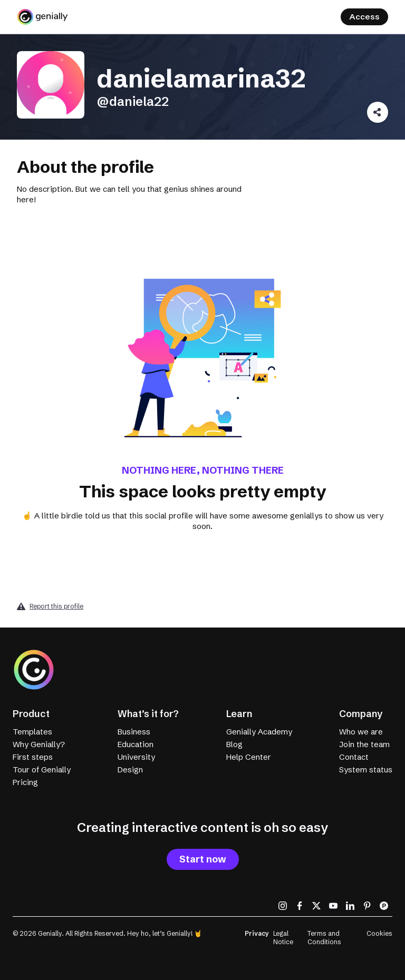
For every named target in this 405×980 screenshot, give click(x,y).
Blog (234, 744)
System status (366, 770)
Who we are (361, 732)
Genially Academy (259, 732)
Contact (354, 757)
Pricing (25, 782)
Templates (32, 732)
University (136, 757)
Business (134, 732)
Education (136, 744)
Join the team (364, 744)
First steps (33, 757)
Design (130, 770)
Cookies (379, 933)
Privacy (257, 933)
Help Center (249, 757)
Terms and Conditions (324, 938)
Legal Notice (283, 938)
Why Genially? (39, 744)
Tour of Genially (42, 770)
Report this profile (56, 606)
